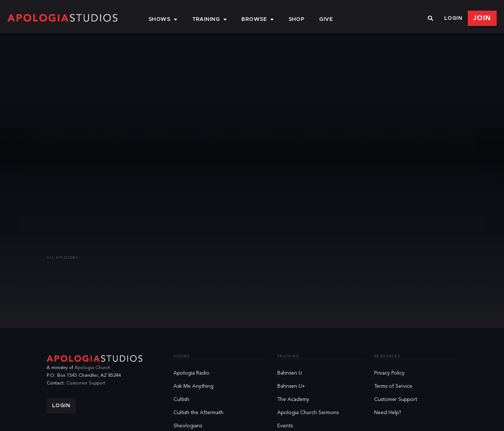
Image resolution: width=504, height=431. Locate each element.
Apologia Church (92, 368)
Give (326, 19)
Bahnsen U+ (291, 386)
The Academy (293, 399)
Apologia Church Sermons (308, 413)
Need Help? (388, 413)
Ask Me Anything (193, 386)
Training (210, 19)
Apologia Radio (191, 373)
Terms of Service (393, 386)
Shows (163, 19)
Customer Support (86, 383)
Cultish (181, 399)
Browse (258, 19)
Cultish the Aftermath (198, 413)
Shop (297, 19)
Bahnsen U (290, 373)
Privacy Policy (389, 373)
